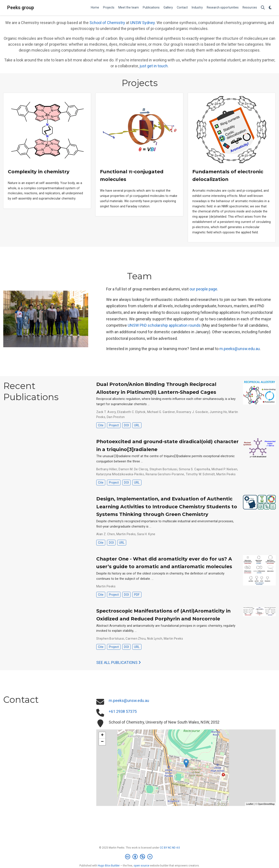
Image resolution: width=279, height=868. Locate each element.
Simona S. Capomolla (194, 469)
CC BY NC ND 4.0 (170, 848)
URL (137, 425)
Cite (101, 425)
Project (114, 425)
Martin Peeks (226, 474)
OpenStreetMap (266, 804)
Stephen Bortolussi (164, 469)
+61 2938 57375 (123, 711)
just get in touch (154, 66)
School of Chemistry (107, 23)
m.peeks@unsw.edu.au (240, 349)
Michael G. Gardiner (161, 412)
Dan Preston (116, 417)
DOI (126, 425)
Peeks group (21, 8)
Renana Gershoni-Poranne (165, 474)
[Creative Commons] (140, 857)
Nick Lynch (155, 639)
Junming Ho (218, 412)
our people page (203, 289)
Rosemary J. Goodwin (192, 412)
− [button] (102, 742)
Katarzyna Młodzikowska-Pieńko (120, 474)
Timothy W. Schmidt (200, 474)
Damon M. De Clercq (133, 469)
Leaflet (250, 804)
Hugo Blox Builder (109, 866)
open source (141, 866)
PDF (137, 595)
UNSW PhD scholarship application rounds (164, 325)
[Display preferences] (270, 8)
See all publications (119, 662)
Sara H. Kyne (146, 534)
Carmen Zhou (136, 639)
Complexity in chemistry (39, 172)
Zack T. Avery (106, 412)
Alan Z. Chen (106, 534)
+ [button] (102, 735)
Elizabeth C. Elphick (131, 412)
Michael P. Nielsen (225, 469)
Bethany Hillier (107, 469)
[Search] (263, 8)
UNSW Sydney (142, 23)
